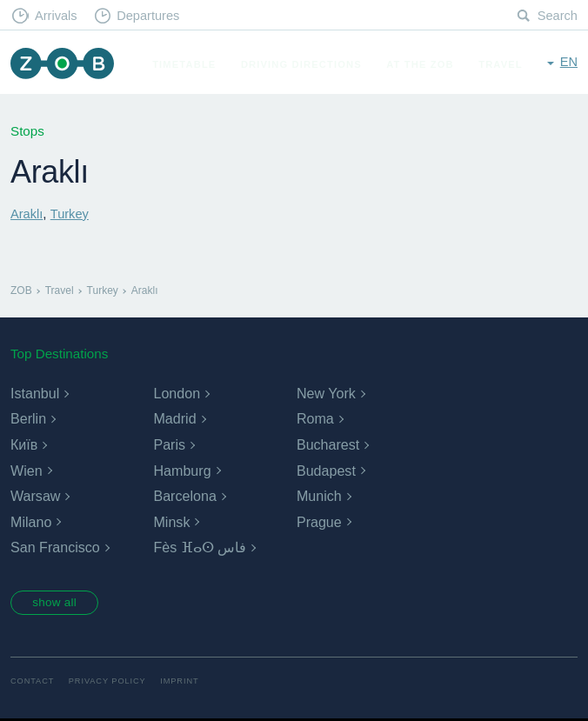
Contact (33, 683)
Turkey (71, 214)
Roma (315, 419)
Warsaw (35, 496)
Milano (31, 522)
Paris (169, 445)
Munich (319, 496)
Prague (319, 522)
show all (58, 604)
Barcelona (184, 496)
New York (326, 394)
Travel (505, 108)
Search (557, 16)
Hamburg (182, 470)
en (568, 63)
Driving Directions (306, 108)
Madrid (174, 419)
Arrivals (58, 16)
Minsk (171, 522)
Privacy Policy (111, 683)
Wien (26, 470)
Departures (153, 16)
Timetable (188, 108)
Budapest (326, 470)
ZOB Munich (64, 65)
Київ (24, 445)
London (176, 394)
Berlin (28, 419)
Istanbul (35, 394)
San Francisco (55, 547)
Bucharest (328, 445)
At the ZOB (424, 108)
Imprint (185, 683)
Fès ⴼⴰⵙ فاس (200, 547)
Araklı (27, 214)
